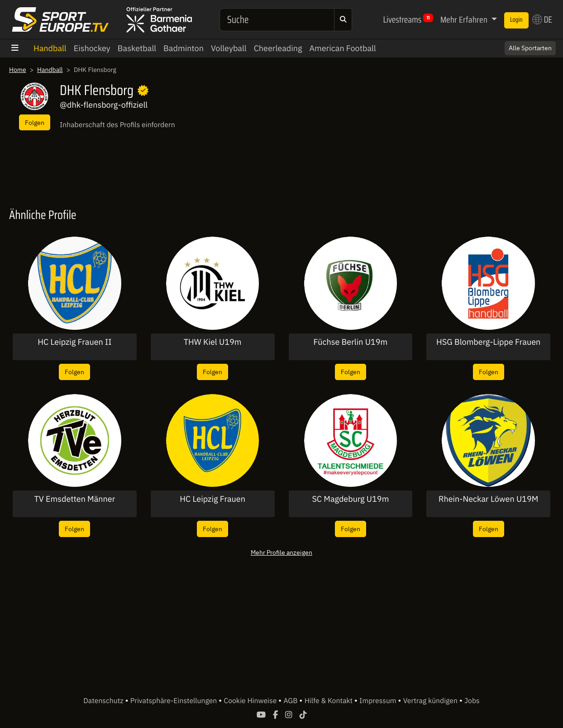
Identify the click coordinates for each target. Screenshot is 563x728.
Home (18, 70)
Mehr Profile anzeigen (281, 552)
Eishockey (92, 48)
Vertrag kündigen (431, 701)
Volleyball (229, 48)
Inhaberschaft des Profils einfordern (117, 125)
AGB (291, 701)
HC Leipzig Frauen (212, 499)
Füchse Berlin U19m (351, 342)
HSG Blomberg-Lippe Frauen (488, 342)
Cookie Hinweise (251, 701)
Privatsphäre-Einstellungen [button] (174, 701)
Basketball (137, 48)
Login (516, 20)
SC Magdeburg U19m (350, 499)
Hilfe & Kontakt (329, 701)
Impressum (379, 701)
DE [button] (542, 19)
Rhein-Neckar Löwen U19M (488, 499)
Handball (50, 48)
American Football (342, 48)
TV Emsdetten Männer (74, 499)
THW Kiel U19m (213, 342)
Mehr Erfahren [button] (465, 19)
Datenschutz (104, 701)
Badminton (184, 48)
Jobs (472, 701)
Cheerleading (278, 48)
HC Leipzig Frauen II (74, 342)
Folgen (35, 122)
